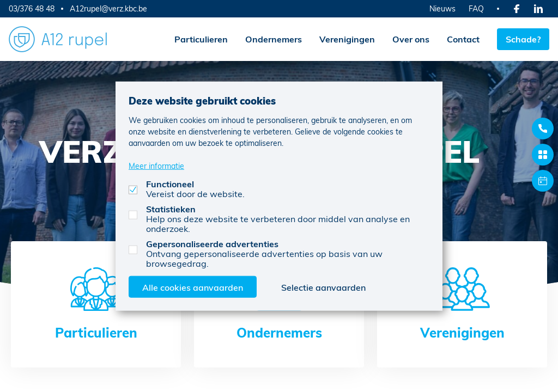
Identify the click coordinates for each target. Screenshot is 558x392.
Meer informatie (156, 165)
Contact (463, 39)
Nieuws (442, 8)
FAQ (476, 8)
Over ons (411, 39)
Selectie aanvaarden (323, 287)
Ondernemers (274, 39)
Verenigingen (347, 39)
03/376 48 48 (32, 8)
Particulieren (201, 39)
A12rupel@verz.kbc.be (108, 9)
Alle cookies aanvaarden (193, 287)
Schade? (523, 39)
